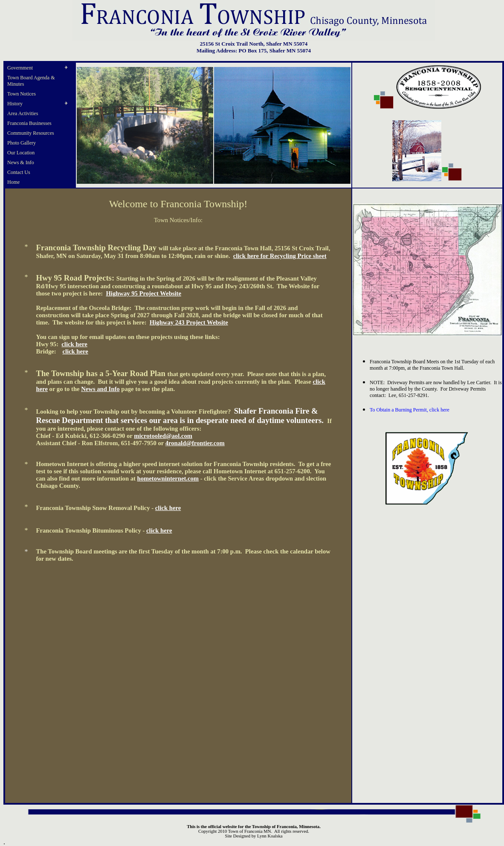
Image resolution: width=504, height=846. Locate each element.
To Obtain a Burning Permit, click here (410, 410)
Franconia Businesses (29, 123)
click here (74, 344)
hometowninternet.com (168, 478)
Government (20, 68)
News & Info (21, 162)
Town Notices (22, 94)
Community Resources (31, 133)
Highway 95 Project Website (143, 293)
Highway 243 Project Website (189, 322)
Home (13, 182)
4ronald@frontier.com (195, 443)
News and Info (100, 389)
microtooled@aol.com (163, 436)
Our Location (21, 153)
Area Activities (23, 113)
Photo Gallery (22, 143)
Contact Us (19, 172)
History (15, 104)
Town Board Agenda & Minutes (31, 81)
